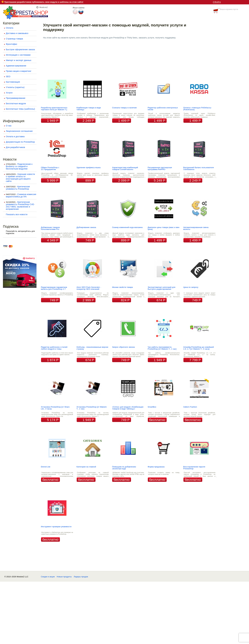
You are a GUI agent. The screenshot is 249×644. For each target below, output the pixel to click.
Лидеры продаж (81, 577)
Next (245, 47)
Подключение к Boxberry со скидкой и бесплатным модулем (19, 166)
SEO (8, 76)
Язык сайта (78, 8)
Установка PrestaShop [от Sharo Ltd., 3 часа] (55, 408)
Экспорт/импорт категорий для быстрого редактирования (161, 288)
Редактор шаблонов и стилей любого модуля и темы (54, 348)
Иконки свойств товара (122, 287)
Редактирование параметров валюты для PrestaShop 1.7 (54, 288)
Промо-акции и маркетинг (19, 71)
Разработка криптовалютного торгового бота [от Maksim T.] (54, 109)
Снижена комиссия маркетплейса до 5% (21, 195)
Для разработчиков (15, 147)
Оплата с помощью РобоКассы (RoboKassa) (197, 109)
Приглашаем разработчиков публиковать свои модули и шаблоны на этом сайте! (44, 2)
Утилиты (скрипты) (15, 87)
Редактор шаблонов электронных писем (163, 109)
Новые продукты (64, 577)
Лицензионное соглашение (19, 131)
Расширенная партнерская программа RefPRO (160, 168)
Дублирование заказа (86, 227)
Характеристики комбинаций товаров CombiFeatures (125, 168)
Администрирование (16, 66)
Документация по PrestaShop (20, 142)
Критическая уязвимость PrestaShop (18, 188)
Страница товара (14, 39)
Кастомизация (13, 82)
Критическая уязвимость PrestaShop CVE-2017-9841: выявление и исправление (20, 206)
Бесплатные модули (16, 103)
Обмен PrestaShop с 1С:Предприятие (50, 168)
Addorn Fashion (190, 407)
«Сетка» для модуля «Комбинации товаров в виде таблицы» (128, 408)
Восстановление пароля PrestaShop (194, 468)
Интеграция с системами (18, 55)
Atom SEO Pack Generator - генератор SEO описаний (89, 288)
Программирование (16, 98)
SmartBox (152, 407)
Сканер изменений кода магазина (127, 227)
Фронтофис (12, 44)
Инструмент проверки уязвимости (56, 527)
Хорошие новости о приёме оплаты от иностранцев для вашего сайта (20, 178)
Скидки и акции (48, 577)
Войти (218, 2)
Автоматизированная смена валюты (196, 228)
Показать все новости (17, 214)
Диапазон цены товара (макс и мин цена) (163, 228)
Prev (47, 47)
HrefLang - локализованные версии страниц (92, 348)
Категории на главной (86, 467)
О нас (9, 126)
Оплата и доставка (15, 136)
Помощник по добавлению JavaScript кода (124, 468)
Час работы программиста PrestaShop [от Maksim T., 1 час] (162, 348)
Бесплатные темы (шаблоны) (20, 109)
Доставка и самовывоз (17, 33)
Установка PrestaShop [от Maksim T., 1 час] (92, 408)
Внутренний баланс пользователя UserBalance (199, 168)
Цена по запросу (191, 287)
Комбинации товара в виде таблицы (89, 109)
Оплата (9, 28)
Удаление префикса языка (89, 167)
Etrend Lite (46, 467)
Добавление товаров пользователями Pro (50, 228)
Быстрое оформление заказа (20, 49)
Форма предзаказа (156, 467)
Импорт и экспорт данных (19, 60)
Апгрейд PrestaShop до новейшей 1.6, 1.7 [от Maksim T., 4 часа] (199, 348)
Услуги (9, 93)
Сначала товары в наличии (124, 108)
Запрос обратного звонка (123, 347)
